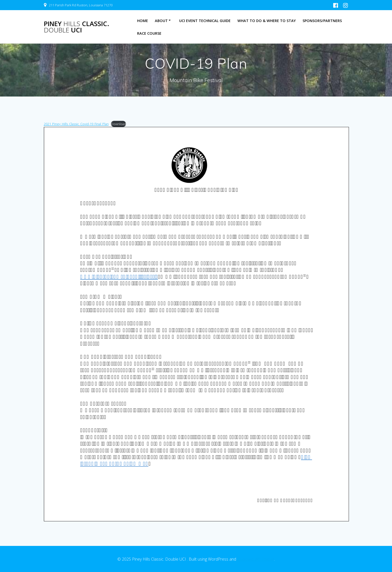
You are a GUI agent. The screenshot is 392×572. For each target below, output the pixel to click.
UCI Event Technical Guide (205, 21)
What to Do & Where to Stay (267, 21)
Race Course (149, 33)
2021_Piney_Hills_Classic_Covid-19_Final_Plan (76, 124)
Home (143, 21)
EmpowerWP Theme (256, 559)
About (161, 21)
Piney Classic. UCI (77, 27)
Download (118, 124)
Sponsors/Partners (322, 21)
